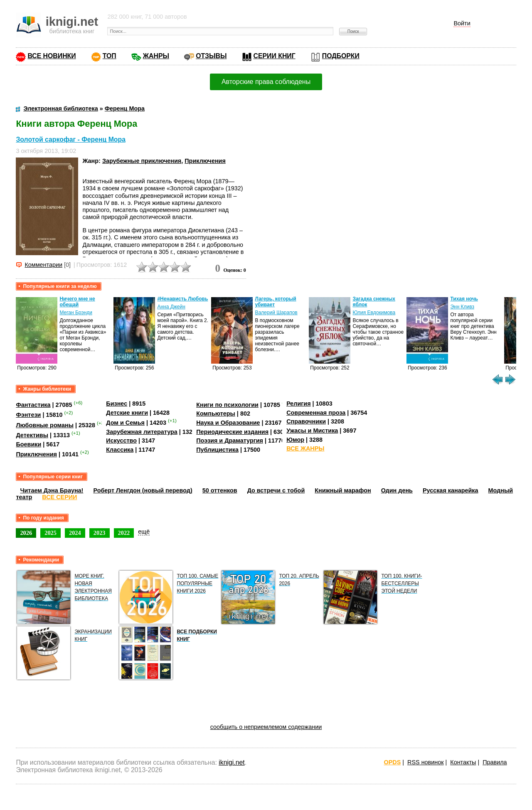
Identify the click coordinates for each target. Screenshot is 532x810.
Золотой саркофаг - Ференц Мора (71, 139)
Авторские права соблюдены (266, 82)
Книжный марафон (343, 490)
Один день (397, 490)
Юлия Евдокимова (374, 313)
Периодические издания (232, 432)
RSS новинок (425, 762)
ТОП (110, 56)
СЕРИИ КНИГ (275, 56)
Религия (298, 404)
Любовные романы (45, 425)
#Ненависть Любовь (182, 299)
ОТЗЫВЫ (211, 56)
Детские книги (127, 413)
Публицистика (217, 450)
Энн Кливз (462, 307)
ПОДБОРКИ (341, 56)
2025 (50, 533)
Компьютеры (216, 414)
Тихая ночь (464, 299)
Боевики (28, 444)
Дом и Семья (125, 423)
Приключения (205, 161)
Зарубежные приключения (142, 161)
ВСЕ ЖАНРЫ (305, 448)
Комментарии (43, 265)
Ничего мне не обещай (77, 302)
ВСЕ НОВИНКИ (52, 56)
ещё (144, 532)
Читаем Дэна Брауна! (52, 490)
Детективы (32, 435)
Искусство (121, 441)
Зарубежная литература (142, 432)
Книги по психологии (227, 405)
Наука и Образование (228, 423)
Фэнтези (28, 415)
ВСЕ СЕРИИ (59, 497)
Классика (120, 450)
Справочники (306, 421)
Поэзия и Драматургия (230, 441)
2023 (100, 533)
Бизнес (117, 404)
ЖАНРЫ (156, 56)
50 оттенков (220, 490)
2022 (124, 533)
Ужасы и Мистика (312, 431)
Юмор (295, 440)
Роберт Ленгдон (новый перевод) (143, 490)
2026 (26, 533)
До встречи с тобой (276, 490)
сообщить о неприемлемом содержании (266, 727)
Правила (495, 762)
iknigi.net (232, 762)
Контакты (463, 762)
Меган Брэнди (76, 313)
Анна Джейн (171, 307)
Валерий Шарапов (276, 313)
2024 (75, 533)
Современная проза (316, 413)
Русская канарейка (451, 490)
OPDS (393, 762)
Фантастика (33, 405)
